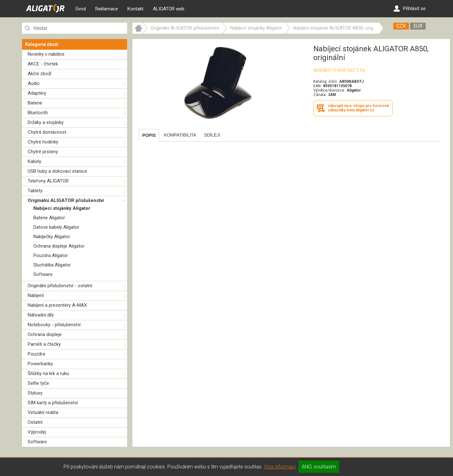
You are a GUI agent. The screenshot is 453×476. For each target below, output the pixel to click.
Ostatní (35, 422)
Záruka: (320, 95)
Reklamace (107, 9)
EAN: (317, 86)
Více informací (280, 467)
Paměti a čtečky (44, 344)
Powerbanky (40, 364)
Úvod (81, 9)
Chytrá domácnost (47, 132)
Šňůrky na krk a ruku (48, 373)
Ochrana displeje (45, 334)
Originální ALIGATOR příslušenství (66, 200)
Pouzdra (36, 354)
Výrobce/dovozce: (329, 90)
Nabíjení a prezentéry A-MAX (57, 305)
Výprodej (37, 432)
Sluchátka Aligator (52, 265)
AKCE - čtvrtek (43, 64)
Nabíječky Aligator (52, 237)
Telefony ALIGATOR (48, 181)
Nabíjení (36, 295)
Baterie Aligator (49, 218)
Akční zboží (39, 74)
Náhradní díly (41, 315)
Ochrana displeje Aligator (59, 246)
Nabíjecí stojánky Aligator (62, 208)
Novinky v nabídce (46, 54)
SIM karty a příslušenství (53, 403)
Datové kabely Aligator (56, 227)
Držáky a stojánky (46, 122)
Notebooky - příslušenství (54, 325)
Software (43, 274)
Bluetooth (38, 113)
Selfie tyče (38, 383)
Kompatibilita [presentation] (180, 135)
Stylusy (35, 393)
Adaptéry (37, 93)
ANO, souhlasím (319, 467)
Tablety (35, 191)
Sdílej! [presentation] (212, 135)
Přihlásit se (410, 8)
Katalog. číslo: (325, 81)
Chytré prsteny (43, 152)
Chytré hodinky (43, 142)
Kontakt (135, 9)
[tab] (149, 135)
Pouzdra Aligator (51, 255)
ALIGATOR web (169, 9)
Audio (34, 83)
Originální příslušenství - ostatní (60, 286)
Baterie (35, 103)
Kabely (34, 161)
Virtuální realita (43, 412)
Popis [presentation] (149, 135)
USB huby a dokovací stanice (57, 171)
